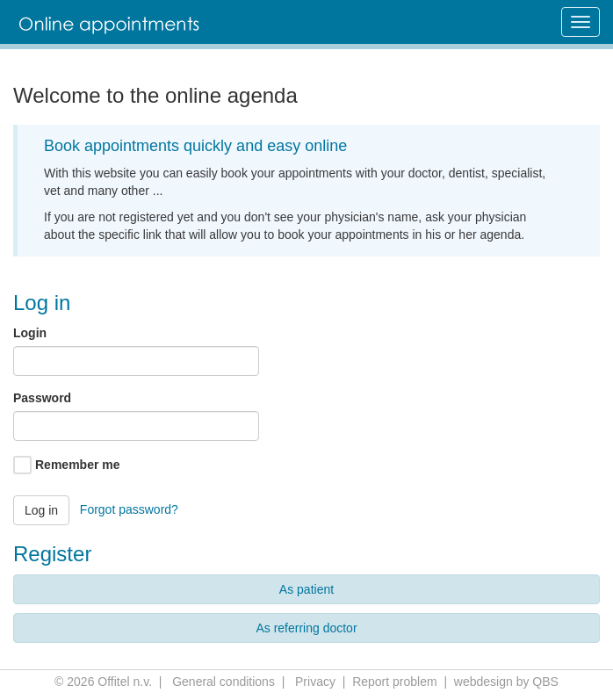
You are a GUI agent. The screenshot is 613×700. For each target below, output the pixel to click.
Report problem (395, 682)
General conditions (224, 682)
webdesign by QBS (506, 682)
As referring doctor (306, 628)
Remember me (78, 465)
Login (30, 333)
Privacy (315, 682)
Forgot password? (129, 509)
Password (42, 398)
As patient (306, 589)
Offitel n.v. (125, 682)
